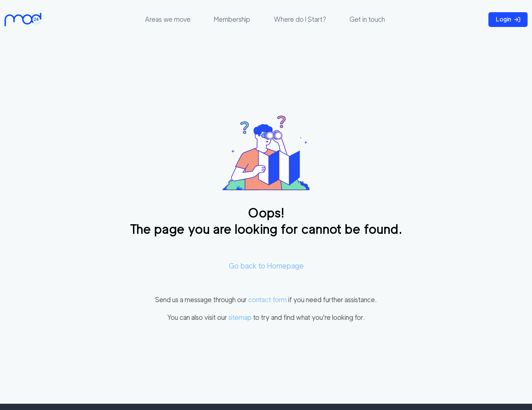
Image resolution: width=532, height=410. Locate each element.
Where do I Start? (300, 19)
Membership (232, 19)
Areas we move (168, 19)
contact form (267, 300)
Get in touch (367, 19)
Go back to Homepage (266, 266)
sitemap (240, 317)
